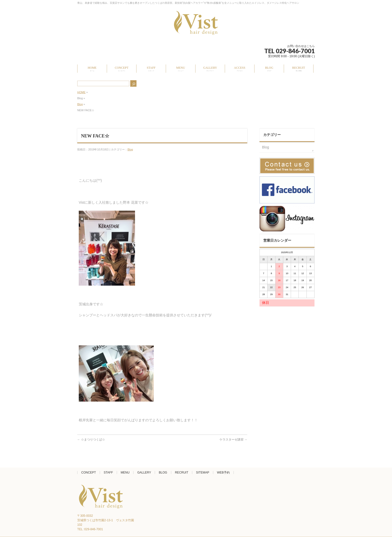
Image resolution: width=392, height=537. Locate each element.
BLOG (163, 473)
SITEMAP (203, 473)
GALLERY (144, 473)
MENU (125, 473)
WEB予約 (223, 473)
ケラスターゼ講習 (233, 440)
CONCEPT (89, 473)
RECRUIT (182, 473)
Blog (80, 104)
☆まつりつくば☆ (91, 440)
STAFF (108, 473)
